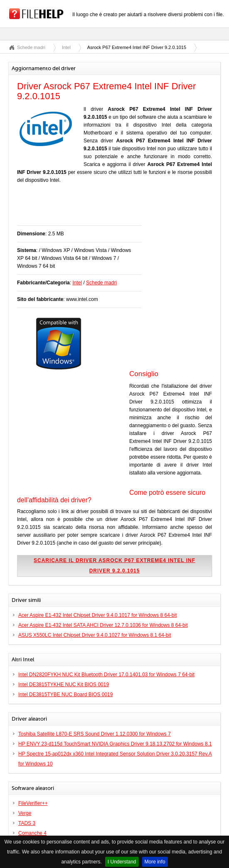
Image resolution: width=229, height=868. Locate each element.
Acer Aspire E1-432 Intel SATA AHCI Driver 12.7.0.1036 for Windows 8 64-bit (103, 625)
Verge (25, 813)
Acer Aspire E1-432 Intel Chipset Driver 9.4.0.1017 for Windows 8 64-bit (98, 615)
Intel (66, 47)
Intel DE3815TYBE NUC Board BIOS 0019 (65, 694)
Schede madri (31, 47)
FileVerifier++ (33, 803)
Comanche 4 (32, 833)
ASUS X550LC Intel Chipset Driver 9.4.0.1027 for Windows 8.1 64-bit (95, 635)
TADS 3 (27, 823)
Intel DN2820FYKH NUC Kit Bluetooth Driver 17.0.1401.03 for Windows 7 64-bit (106, 675)
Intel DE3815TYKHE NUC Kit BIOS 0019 (64, 685)
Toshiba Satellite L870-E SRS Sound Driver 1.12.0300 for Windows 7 (95, 734)
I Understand (122, 862)
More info (155, 862)
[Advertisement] (114, 209)
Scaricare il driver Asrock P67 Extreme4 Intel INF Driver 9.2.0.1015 (114, 566)
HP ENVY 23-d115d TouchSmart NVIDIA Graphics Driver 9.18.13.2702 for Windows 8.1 (115, 744)
